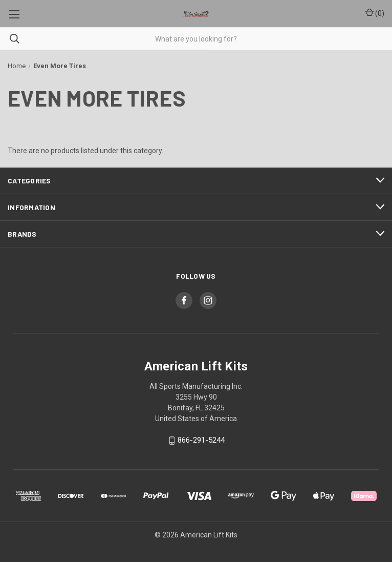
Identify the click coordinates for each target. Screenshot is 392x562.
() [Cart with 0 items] (375, 13)
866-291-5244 (201, 441)
